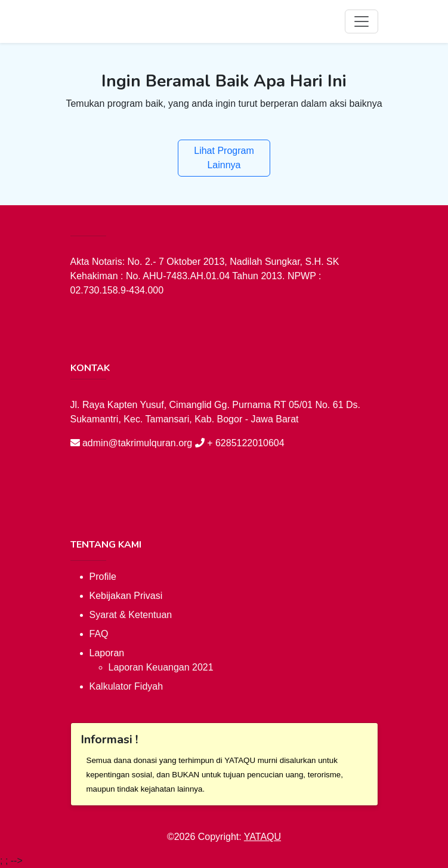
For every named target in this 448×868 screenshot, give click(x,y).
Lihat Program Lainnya (224, 158)
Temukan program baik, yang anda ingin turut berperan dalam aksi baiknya (224, 104)
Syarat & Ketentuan (131, 615)
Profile (103, 577)
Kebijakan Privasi (126, 596)
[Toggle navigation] (362, 21)
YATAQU (262, 837)
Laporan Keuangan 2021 (161, 667)
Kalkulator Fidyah (126, 686)
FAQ (99, 634)
